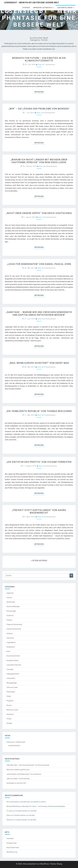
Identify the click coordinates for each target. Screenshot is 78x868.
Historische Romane (14, 629)
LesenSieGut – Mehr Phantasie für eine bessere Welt (31, 2)
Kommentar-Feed (13, 847)
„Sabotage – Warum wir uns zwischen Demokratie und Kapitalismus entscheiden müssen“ (39, 313)
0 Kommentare (49, 113)
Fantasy (9, 620)
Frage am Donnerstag (14, 624)
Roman (9, 705)
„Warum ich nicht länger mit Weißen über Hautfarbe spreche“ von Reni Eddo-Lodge (39, 161)
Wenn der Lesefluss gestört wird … (19, 770)
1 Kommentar (50, 64)
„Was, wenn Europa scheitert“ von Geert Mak (39, 363)
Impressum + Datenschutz (43, 8)
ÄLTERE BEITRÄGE (39, 561)
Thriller (9, 719)
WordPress (45, 864)
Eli (7, 802)
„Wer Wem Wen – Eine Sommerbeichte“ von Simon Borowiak (28, 765)
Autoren (9, 597)
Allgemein (10, 593)
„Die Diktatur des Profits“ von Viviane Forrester (39, 462)
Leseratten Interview (14, 665)
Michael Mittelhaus (13, 806)
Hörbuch (10, 633)
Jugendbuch (11, 642)
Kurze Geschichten (13, 656)
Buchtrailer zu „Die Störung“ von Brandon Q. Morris (28, 802)
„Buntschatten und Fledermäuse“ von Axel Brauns (24, 774)
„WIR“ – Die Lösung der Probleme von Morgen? (39, 109)
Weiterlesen (40, 92)
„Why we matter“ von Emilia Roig (18, 779)
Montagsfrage (12, 683)
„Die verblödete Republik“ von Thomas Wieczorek (39, 411)
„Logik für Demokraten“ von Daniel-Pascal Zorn (39, 264)
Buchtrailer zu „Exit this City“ (16, 783)
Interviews (10, 638)
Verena (9, 820)
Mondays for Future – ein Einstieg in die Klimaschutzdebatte (39, 59)
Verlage (9, 723)
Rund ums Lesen (12, 710)
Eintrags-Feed (11, 843)
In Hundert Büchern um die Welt (25, 811)
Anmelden (10, 838)
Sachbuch (10, 714)
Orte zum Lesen (12, 687)
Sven (40, 64)
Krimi (8, 651)
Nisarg (59, 864)
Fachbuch (10, 615)
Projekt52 (10, 701)
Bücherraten (11, 602)
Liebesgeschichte (13, 674)
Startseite (26, 8)
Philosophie (11, 692)
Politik (9, 696)
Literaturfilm (11, 678)
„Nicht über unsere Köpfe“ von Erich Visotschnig (39, 213)
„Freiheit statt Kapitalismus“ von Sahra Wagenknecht (39, 511)
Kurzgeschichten (12, 660)
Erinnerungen (11, 611)
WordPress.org (12, 852)
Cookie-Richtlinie (14, 746)
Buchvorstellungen (65, 8)
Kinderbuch (11, 647)
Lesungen (10, 669)
